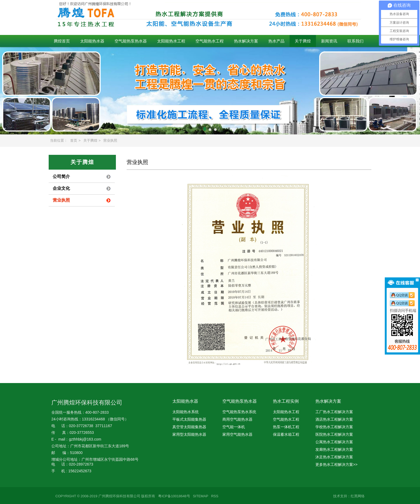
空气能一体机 (234, 427)
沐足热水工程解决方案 (334, 457)
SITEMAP (200, 496)
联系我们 (355, 41)
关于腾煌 (303, 41)
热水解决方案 (246, 41)
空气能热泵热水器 (131, 41)
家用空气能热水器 (237, 434)
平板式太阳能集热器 (189, 419)
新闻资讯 (329, 41)
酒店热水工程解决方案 (334, 419)
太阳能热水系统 (186, 412)
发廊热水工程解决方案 (334, 449)
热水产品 (276, 41)
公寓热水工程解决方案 (334, 442)
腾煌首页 (62, 41)
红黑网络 (358, 496)
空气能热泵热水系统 (239, 412)
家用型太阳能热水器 (189, 434)
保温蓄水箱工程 (286, 434)
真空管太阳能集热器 (189, 427)
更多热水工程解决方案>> (336, 464)
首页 (74, 140)
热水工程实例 (286, 401)
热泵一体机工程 (286, 427)
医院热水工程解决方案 (334, 434)
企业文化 (61, 188)
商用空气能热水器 (237, 419)
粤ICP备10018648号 (174, 496)
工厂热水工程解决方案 (334, 412)
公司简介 (61, 176)
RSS (215, 496)
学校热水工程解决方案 (334, 427)
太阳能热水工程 (171, 41)
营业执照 (110, 140)
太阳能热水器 (92, 41)
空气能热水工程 (210, 41)
